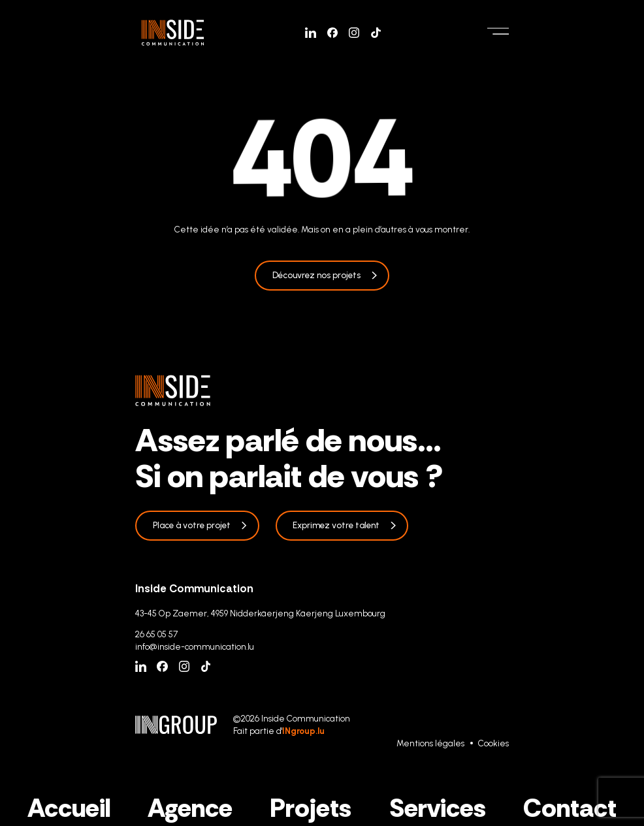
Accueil (69, 808)
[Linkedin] (311, 33)
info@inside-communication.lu (195, 646)
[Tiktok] (376, 33)
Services (438, 808)
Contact (570, 808)
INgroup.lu (303, 731)
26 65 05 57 (156, 634)
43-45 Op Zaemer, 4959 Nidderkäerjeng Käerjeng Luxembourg (260, 613)
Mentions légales (430, 743)
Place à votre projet (192, 525)
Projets (311, 808)
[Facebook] (333, 33)
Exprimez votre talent (336, 525)
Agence (190, 808)
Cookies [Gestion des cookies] (493, 743)
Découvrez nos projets (316, 275)
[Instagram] (354, 33)
